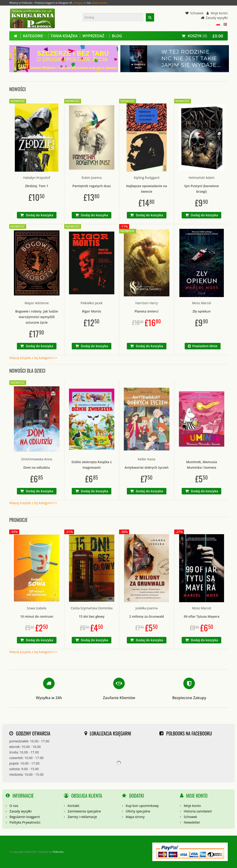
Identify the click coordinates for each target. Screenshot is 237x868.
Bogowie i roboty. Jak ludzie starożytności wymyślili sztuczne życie (37, 317)
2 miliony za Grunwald (147, 616)
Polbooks (58, 852)
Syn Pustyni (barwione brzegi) (202, 189)
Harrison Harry (147, 303)
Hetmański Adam (202, 178)
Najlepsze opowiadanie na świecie (147, 189)
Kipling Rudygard (147, 178)
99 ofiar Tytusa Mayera (202, 616)
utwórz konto (99, 3)
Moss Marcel (202, 303)
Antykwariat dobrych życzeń (147, 467)
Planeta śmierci (147, 311)
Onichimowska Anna (37, 459)
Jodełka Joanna (147, 608)
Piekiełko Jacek (92, 303)
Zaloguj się (80, 3)
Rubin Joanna (92, 178)
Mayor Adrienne (37, 303)
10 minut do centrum (37, 616)
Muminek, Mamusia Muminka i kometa (202, 465)
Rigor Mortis (92, 311)
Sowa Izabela (37, 608)
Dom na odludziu (37, 467)
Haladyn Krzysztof (37, 178)
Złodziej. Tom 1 (37, 186)
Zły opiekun (202, 311)
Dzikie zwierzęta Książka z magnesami (92, 465)
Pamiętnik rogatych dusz (92, 186)
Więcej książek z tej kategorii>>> (33, 358)
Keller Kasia (147, 459)
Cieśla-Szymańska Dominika (92, 608)
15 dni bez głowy (92, 616)
